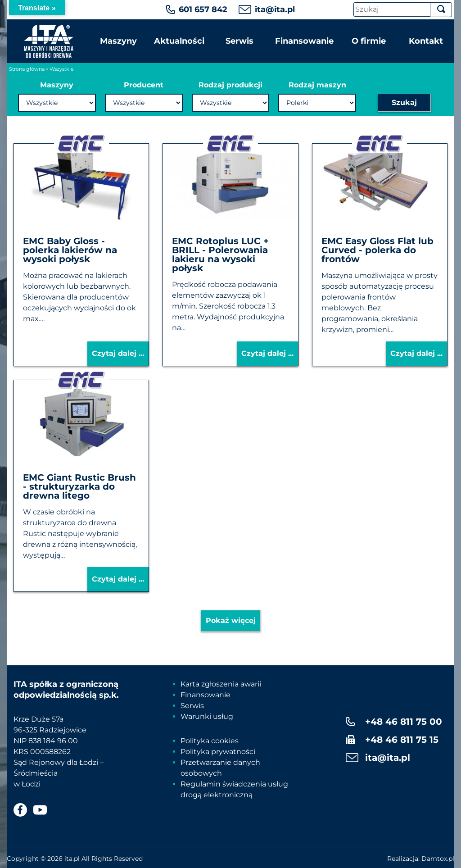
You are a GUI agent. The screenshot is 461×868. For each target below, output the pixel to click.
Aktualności (179, 41)
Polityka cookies (210, 741)
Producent (144, 85)
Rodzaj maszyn (317, 85)
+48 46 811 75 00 (404, 722)
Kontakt (426, 41)
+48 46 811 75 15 (402, 740)
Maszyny (118, 41)
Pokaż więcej (231, 620)
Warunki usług (207, 716)
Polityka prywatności (218, 752)
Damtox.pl (438, 859)
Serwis (240, 41)
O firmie (369, 41)
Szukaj (404, 102)
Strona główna (27, 69)
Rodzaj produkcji (230, 85)
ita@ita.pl (275, 9)
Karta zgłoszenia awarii (221, 684)
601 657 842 (203, 9)
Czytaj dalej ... (118, 353)
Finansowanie (304, 41)
